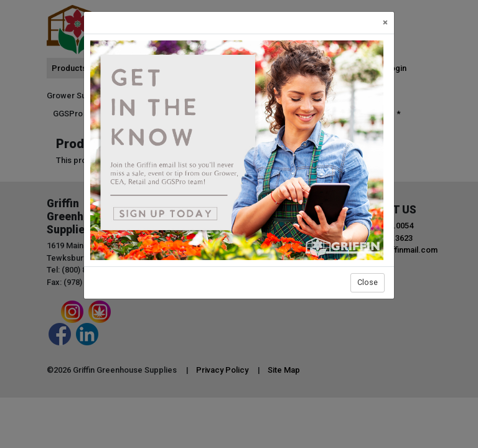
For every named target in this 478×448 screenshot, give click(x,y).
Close (368, 282)
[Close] (385, 23)
